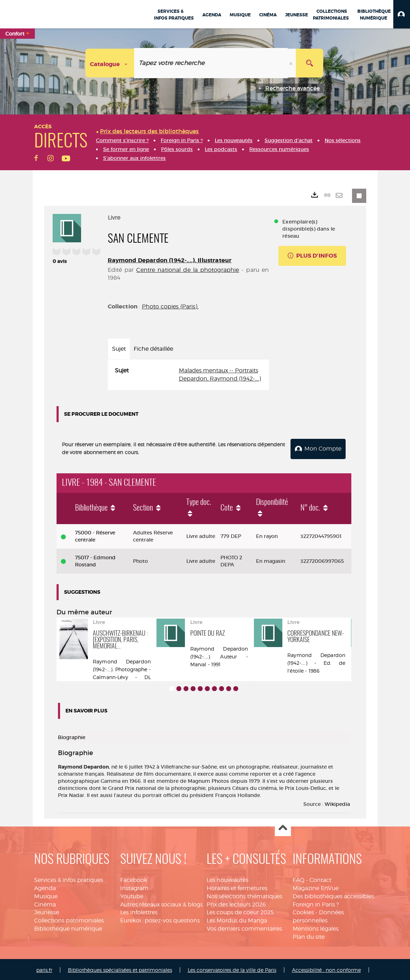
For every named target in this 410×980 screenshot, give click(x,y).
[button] (402, 14)
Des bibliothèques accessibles (333, 895)
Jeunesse (47, 911)
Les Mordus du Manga (237, 919)
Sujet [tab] (119, 349)
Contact (320, 879)
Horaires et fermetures (237, 887)
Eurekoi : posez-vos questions (160, 919)
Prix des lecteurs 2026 (236, 903)
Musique (46, 895)
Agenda (45, 887)
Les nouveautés (227, 879)
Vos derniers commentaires (244, 927)
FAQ (299, 879)
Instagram (134, 887)
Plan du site (309, 935)
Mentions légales (316, 927)
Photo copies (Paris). (170, 306)
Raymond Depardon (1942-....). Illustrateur (170, 260)
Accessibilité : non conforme (326, 968)
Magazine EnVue (316, 887)
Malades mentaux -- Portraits (219, 370)
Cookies (303, 911)
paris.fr (44, 968)
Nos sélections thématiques (244, 895)
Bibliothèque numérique (68, 927)
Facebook (134, 879)
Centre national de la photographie (188, 270)
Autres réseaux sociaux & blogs (161, 903)
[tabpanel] (188, 375)
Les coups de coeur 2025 (240, 911)
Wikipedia (337, 803)
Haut (283, 827)
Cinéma (45, 903)
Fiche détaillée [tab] (153, 349)
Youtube (132, 895)
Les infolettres (139, 911)
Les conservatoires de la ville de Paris (232, 968)
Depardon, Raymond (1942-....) (220, 379)
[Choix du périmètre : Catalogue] (110, 63)
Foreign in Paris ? (316, 903)
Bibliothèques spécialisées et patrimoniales (120, 968)
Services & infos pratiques (69, 879)
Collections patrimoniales (69, 919)
